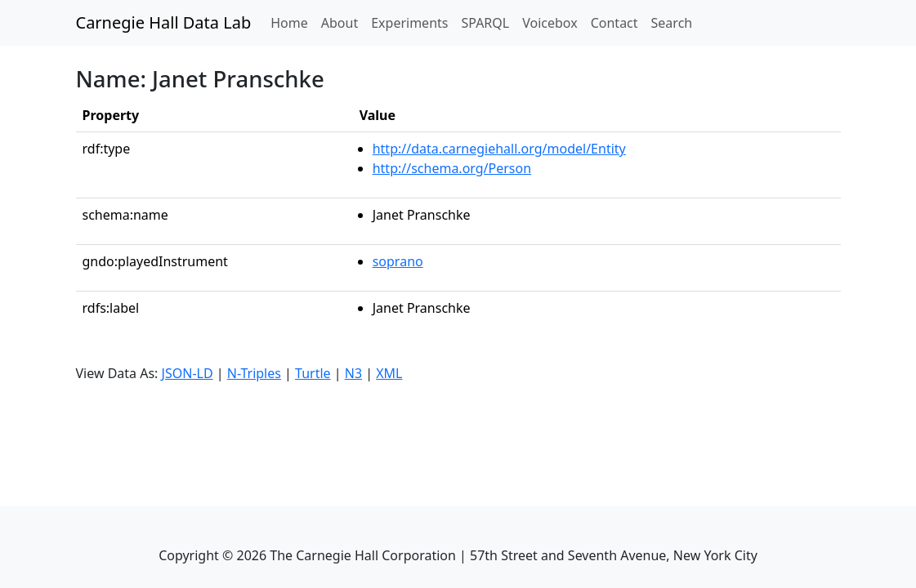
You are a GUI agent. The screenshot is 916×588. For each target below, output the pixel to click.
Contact (614, 23)
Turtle (313, 373)
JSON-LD (188, 373)
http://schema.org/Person (452, 168)
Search (672, 23)
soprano (398, 261)
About (340, 23)
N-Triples (254, 373)
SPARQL (485, 23)
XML (389, 373)
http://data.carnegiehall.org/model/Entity (499, 149)
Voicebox (550, 23)
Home (293, 22)
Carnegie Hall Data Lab (164, 22)
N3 (353, 373)
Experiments (409, 23)
